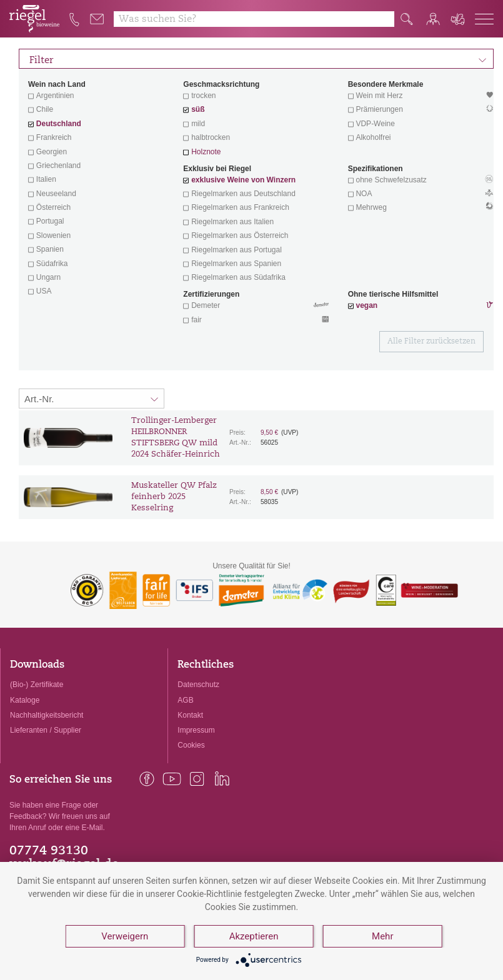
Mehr (382, 936)
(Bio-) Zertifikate (37, 685)
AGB (185, 700)
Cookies (191, 745)
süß (198, 109)
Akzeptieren (254, 936)
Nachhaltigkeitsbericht (47, 715)
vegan (366, 305)
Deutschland (59, 124)
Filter (258, 59)
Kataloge (25, 700)
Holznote (206, 152)
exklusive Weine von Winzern (243, 180)
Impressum (196, 730)
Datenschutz (198, 685)
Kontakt (190, 715)
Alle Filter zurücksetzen (431, 342)
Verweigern (125, 936)
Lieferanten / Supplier (46, 730)
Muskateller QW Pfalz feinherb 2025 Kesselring (174, 497)
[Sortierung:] (92, 398)
